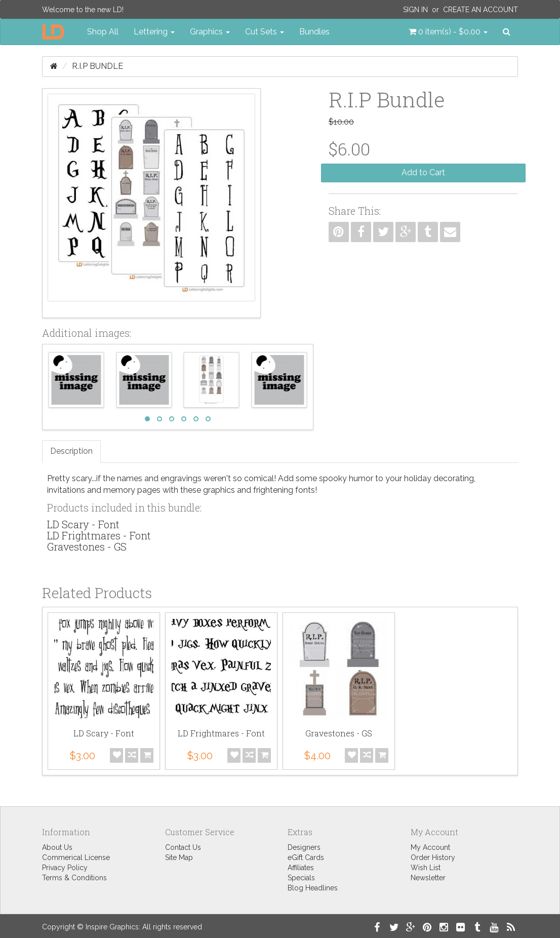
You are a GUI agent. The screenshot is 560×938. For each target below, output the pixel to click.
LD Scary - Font (83, 524)
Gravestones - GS (87, 546)
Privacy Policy (65, 868)
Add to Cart (423, 172)
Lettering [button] (154, 32)
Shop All (103, 32)
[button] (448, 32)
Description (71, 451)
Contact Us (183, 847)
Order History (433, 857)
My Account (430, 847)
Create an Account (481, 10)
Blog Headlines (313, 888)
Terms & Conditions (74, 878)
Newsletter (428, 878)
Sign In (415, 10)
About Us (57, 847)
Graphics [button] (210, 32)
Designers (304, 847)
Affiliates (301, 868)
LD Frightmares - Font (99, 535)
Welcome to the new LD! (83, 10)
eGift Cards (306, 857)
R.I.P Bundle (97, 66)
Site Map (179, 857)
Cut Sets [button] (265, 32)
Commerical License (76, 857)
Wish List (426, 868)
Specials (301, 878)
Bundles (314, 32)
